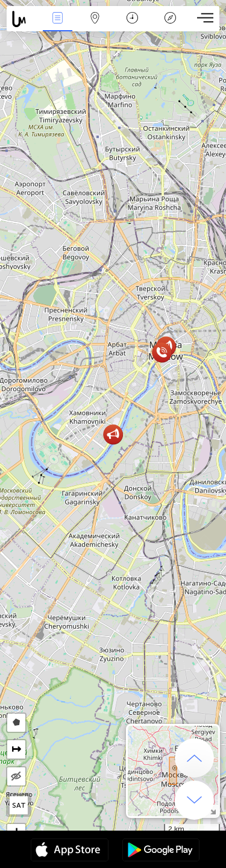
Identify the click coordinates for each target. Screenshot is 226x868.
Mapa (95, 19)
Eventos (57, 19)
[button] (162, 352)
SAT (19, 805)
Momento (132, 19)
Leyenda (170, 19)
